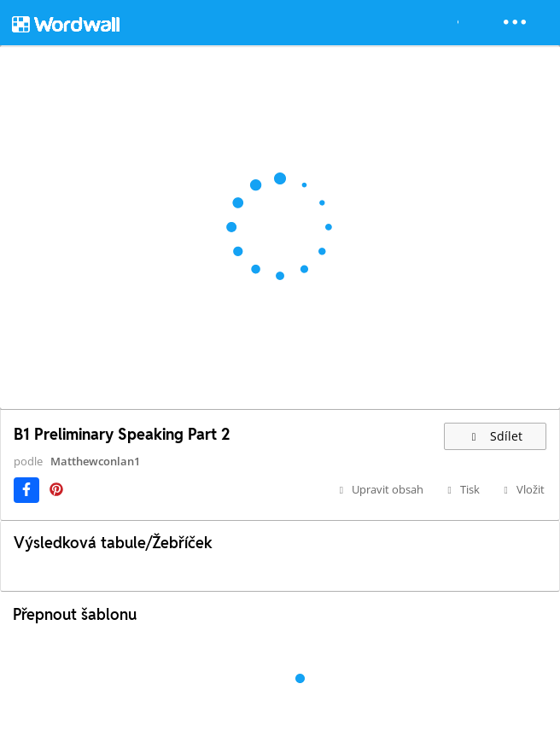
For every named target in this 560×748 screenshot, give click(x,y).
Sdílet (495, 436)
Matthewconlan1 (95, 461)
